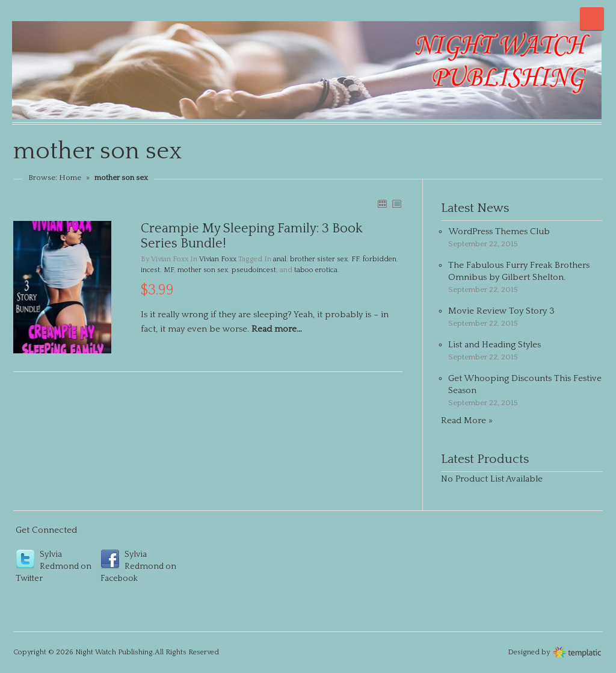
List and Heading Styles (494, 345)
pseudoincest (254, 270)
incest (150, 270)
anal (280, 259)
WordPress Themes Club (499, 231)
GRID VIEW (382, 203)
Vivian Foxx (218, 259)
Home (70, 178)
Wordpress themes (577, 651)
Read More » (467, 420)
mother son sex (203, 270)
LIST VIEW (396, 203)
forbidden (380, 259)
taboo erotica (316, 270)
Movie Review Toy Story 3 (501, 311)
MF (169, 270)
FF (355, 259)
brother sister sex (319, 259)
